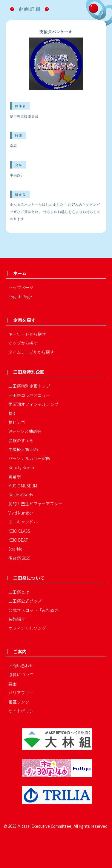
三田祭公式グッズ (25, 601)
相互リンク (19, 702)
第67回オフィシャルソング (33, 404)
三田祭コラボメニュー (29, 395)
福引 (13, 413)
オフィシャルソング (27, 628)
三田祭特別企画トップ (29, 386)
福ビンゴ (17, 422)
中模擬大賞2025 (23, 449)
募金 (13, 684)
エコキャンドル (23, 522)
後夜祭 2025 (19, 558)
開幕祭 (15, 476)
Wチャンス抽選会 (25, 431)
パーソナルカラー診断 (29, 458)
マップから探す (23, 343)
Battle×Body (21, 495)
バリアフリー (21, 693)
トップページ (21, 287)
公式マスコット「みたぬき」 (36, 610)
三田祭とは (19, 592)
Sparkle (15, 549)
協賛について (21, 674)
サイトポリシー (23, 711)
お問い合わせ (21, 666)
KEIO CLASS (19, 531)
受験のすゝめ (21, 440)
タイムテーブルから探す (31, 352)
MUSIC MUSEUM (23, 486)
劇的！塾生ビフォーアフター (35, 504)
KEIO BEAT (18, 540)
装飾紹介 (17, 619)
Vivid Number (21, 513)
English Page (20, 297)
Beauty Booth (21, 467)
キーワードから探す (27, 334)
